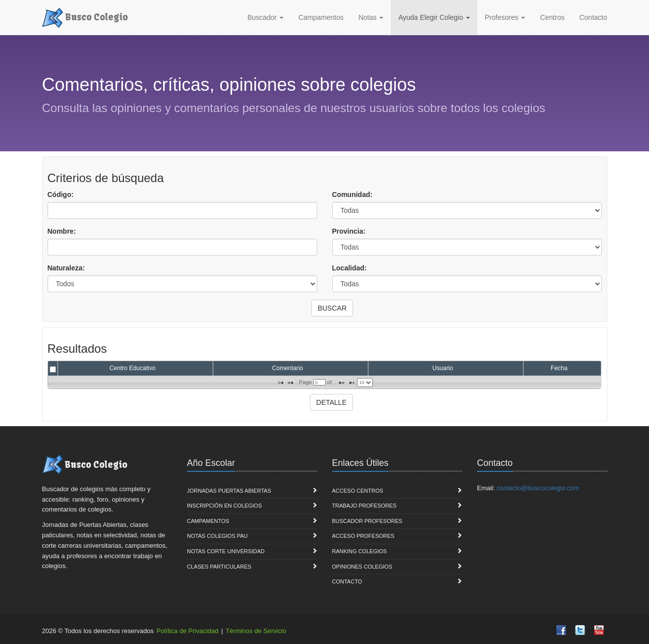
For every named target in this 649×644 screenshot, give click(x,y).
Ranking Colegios (360, 551)
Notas (371, 17)
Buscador (265, 17)
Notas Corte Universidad (226, 551)
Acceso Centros (358, 491)
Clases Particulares (219, 567)
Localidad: (350, 268)
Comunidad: (353, 194)
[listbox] (365, 383)
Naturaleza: (66, 268)
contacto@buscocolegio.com (538, 488)
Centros (552, 17)
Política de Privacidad (188, 631)
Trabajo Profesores (364, 506)
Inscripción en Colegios (224, 506)
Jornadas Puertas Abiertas (229, 491)
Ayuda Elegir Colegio (434, 17)
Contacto (593, 17)
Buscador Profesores (367, 521)
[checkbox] (53, 369)
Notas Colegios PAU (217, 536)
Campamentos (321, 17)
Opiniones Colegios (362, 567)
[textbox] (320, 382)
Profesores (505, 17)
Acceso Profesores (363, 536)
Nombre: (62, 231)
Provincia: (349, 231)
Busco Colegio (85, 16)
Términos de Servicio (256, 631)
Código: (61, 194)
